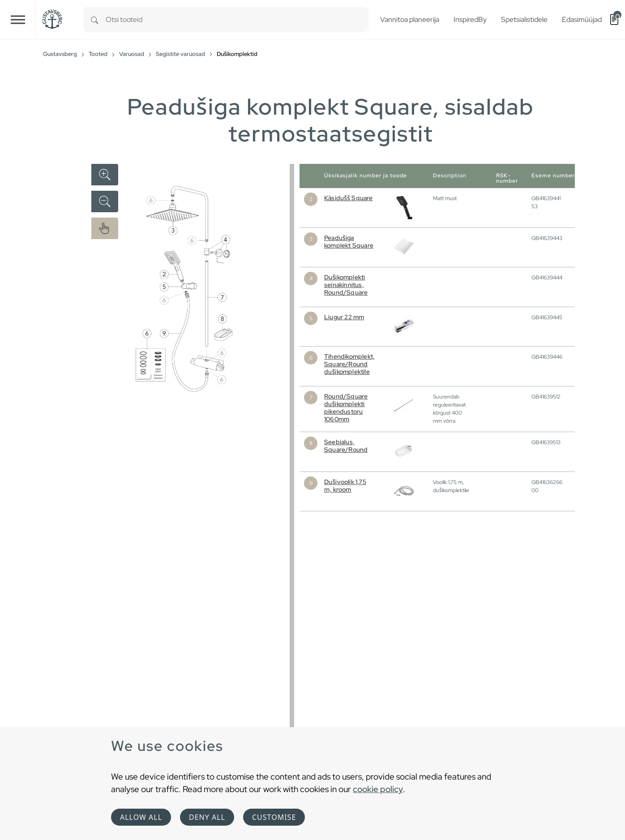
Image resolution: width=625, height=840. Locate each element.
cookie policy (378, 789)
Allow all (141, 817)
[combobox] (237, 19)
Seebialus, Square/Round (346, 446)
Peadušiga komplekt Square (349, 242)
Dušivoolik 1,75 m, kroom (345, 486)
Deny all (207, 817)
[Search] (94, 19)
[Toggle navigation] (18, 19)
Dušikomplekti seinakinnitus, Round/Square (346, 285)
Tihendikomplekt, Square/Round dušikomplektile (349, 364)
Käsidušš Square (349, 198)
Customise (274, 817)
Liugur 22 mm (344, 317)
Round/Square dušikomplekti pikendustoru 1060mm (346, 408)
